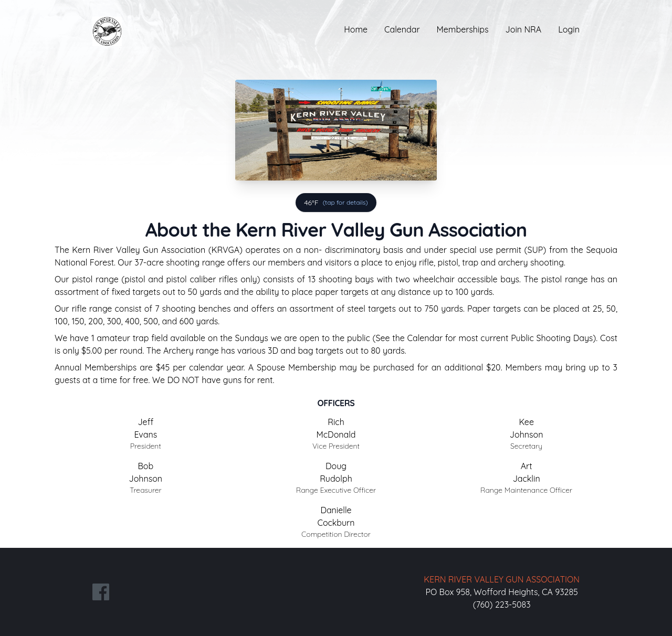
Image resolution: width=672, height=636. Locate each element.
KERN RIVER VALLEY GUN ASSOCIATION (502, 579)
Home (356, 29)
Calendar (402, 29)
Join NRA (524, 29)
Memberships (463, 29)
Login (569, 29)
